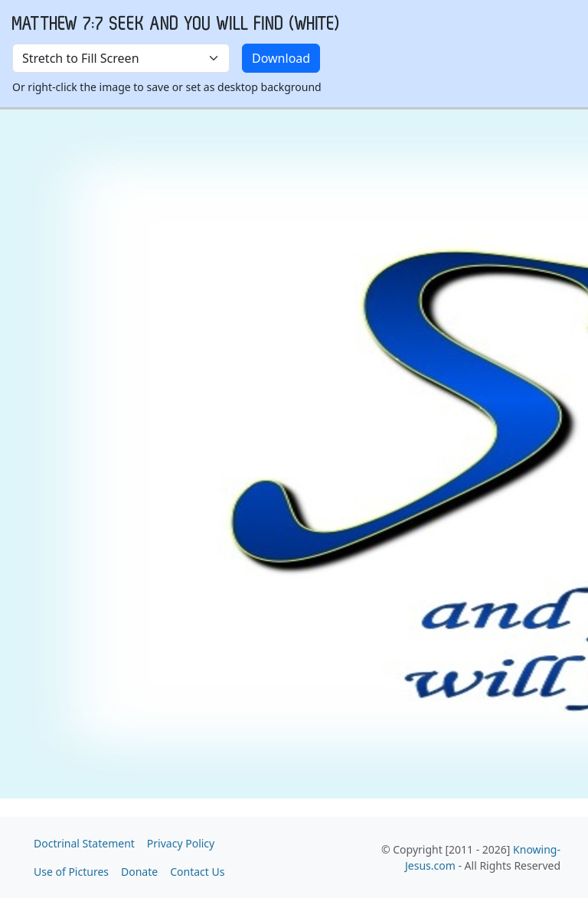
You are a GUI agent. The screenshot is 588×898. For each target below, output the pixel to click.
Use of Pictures (71, 872)
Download (281, 58)
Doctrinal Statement (84, 843)
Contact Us (197, 872)
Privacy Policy (181, 843)
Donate (139, 872)
